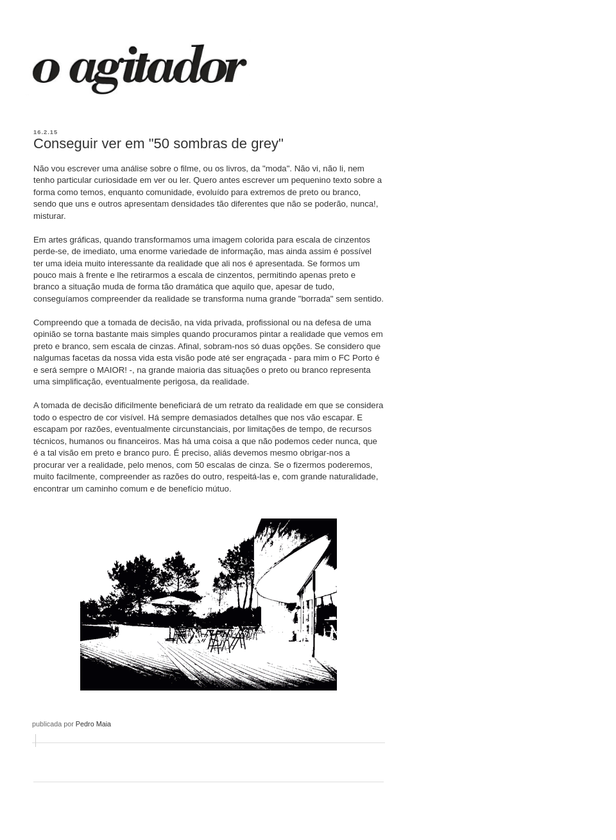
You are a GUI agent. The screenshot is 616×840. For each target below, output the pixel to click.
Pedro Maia (93, 724)
